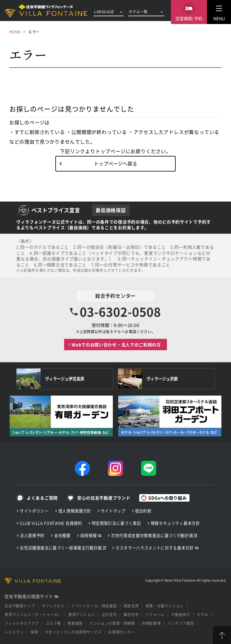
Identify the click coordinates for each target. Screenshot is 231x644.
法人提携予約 (32, 535)
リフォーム (155, 614)
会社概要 (62, 535)
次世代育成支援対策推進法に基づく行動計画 (152, 535)
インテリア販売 (181, 623)
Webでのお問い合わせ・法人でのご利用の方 (116, 345)
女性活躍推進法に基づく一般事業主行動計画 (61, 548)
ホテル (203, 614)
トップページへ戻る (115, 163)
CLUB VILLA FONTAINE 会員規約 (51, 523)
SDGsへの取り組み (167, 498)
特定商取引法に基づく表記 (116, 523)
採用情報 (89, 535)
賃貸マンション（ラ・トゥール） (33, 614)
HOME (15, 32)
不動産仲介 (181, 614)
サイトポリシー (34, 511)
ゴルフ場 (53, 623)
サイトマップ (113, 511)
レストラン (14, 632)
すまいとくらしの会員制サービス (73, 632)
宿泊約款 (143, 511)
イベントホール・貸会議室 (94, 606)
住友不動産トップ (20, 606)
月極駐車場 (151, 623)
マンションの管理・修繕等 (112, 623)
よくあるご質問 (42, 498)
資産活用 (131, 606)
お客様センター (122, 632)
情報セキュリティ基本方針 (175, 523)
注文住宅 (109, 614)
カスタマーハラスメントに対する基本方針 (154, 548)
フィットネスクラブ (22, 623)
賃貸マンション (82, 614)
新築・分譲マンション (165, 606)
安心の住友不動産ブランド (104, 498)
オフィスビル (53, 606)
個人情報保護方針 (75, 511)
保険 (34, 632)
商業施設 (75, 623)
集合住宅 (131, 614)
